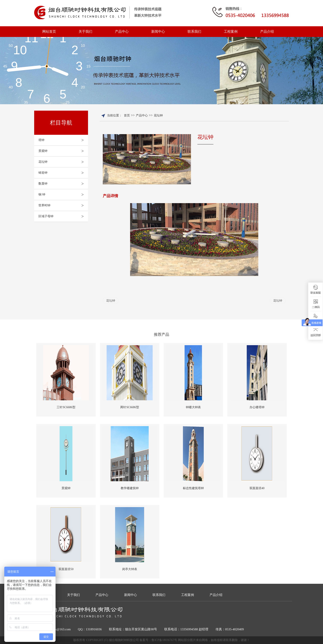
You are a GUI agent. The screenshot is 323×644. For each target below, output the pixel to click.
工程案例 (231, 32)
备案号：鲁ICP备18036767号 (159, 640)
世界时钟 (63, 205)
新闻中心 (158, 32)
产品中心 (122, 32)
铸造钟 (63, 173)
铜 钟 (63, 195)
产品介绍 (267, 32)
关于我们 (85, 32)
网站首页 (49, 32)
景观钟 (63, 151)
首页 (127, 115)
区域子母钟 (63, 216)
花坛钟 (63, 162)
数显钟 (63, 184)
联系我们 (194, 32)
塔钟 (63, 140)
